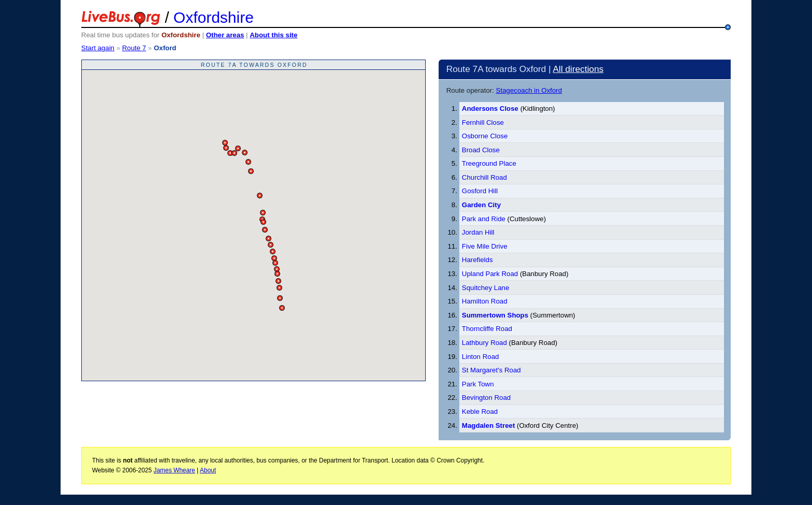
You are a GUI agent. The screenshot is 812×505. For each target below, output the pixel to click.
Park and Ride (484, 219)
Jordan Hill (478, 232)
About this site (273, 35)
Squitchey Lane (485, 288)
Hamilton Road (485, 301)
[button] (225, 143)
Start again (98, 48)
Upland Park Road (490, 274)
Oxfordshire (214, 17)
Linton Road (481, 357)
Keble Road (480, 412)
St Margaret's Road (491, 370)
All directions (578, 69)
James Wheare (174, 470)
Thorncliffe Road (487, 329)
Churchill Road (484, 177)
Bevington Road (486, 398)
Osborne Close (485, 136)
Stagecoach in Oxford (529, 90)
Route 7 (134, 48)
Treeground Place (489, 163)
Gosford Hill (480, 191)
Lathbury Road (484, 343)
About (208, 470)
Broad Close (481, 150)
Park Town (478, 384)
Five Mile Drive (485, 246)
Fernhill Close (483, 122)
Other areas (225, 35)
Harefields (477, 260)
